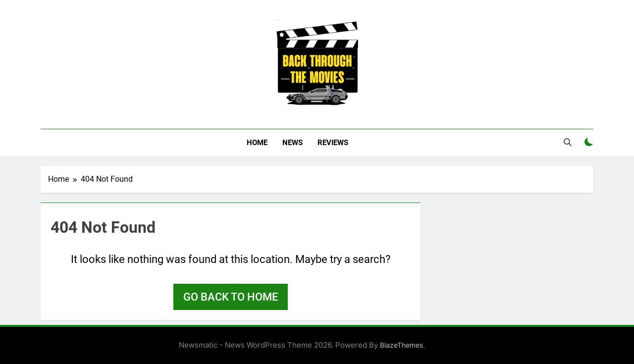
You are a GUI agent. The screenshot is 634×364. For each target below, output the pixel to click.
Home (257, 143)
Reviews (333, 143)
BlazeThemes (401, 345)
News (292, 143)
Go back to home (231, 297)
